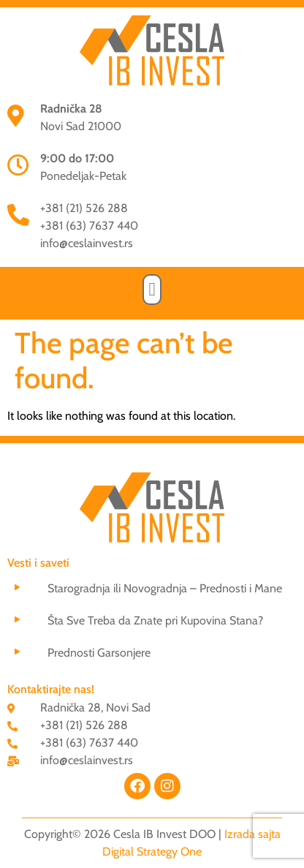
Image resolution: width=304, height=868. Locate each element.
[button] (152, 290)
